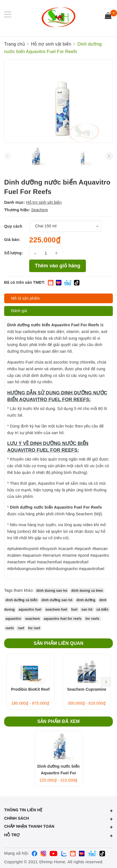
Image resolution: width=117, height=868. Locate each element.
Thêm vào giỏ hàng (58, 266)
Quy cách (13, 226)
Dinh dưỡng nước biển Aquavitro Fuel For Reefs (58, 773)
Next (106, 682)
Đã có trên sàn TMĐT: (25, 282)
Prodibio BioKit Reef (30, 689)
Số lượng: (13, 253)
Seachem (40, 210)
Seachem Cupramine (87, 689)
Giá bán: (12, 240)
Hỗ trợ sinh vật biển (44, 202)
